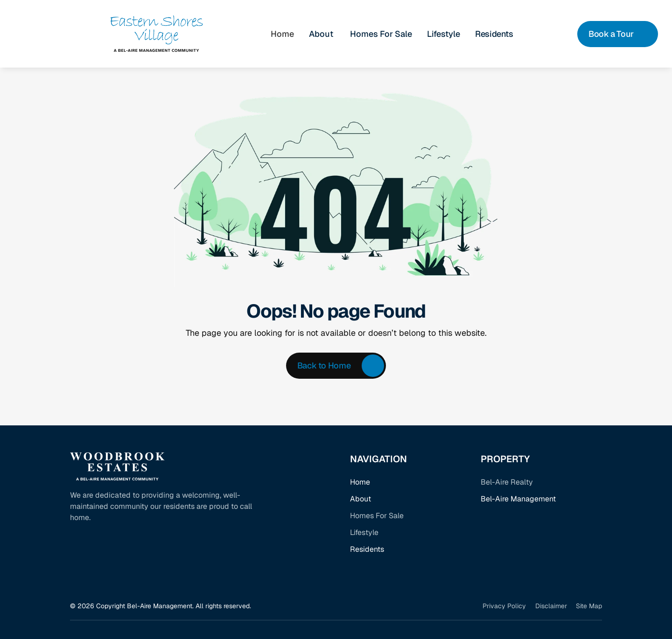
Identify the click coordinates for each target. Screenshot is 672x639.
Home (360, 482)
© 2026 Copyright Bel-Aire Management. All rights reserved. (161, 606)
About (360, 499)
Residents (367, 549)
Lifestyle (444, 34)
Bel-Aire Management (518, 499)
